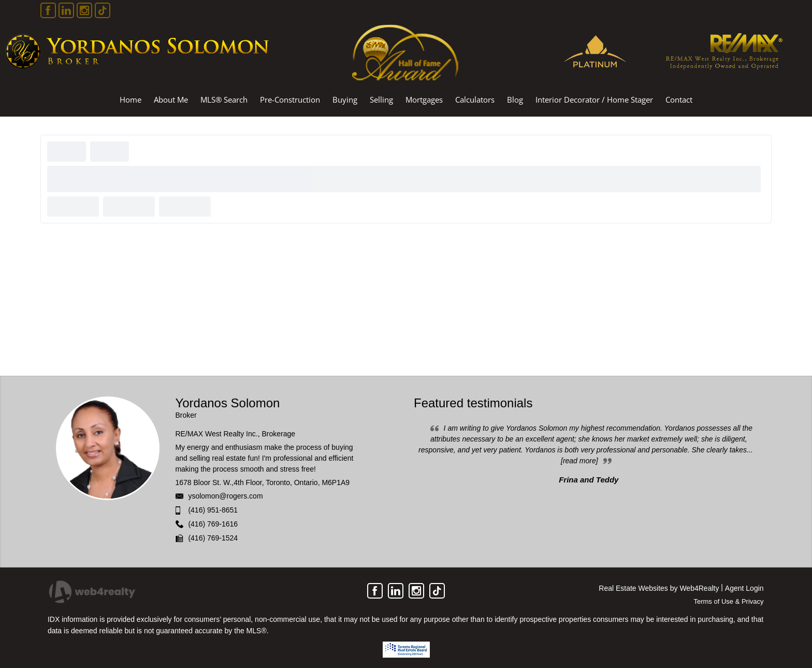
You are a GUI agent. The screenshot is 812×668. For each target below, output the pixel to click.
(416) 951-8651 (213, 510)
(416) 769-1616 (213, 524)
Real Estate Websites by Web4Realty (659, 588)
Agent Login (744, 588)
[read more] (579, 461)
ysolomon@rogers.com (225, 496)
